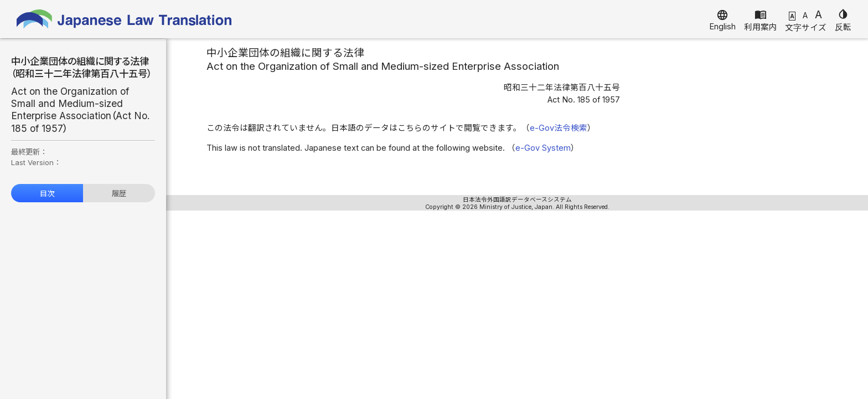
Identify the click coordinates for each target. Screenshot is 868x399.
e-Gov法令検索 (559, 128)
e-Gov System (543, 148)
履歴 (119, 193)
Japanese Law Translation (125, 19)
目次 (47, 193)
